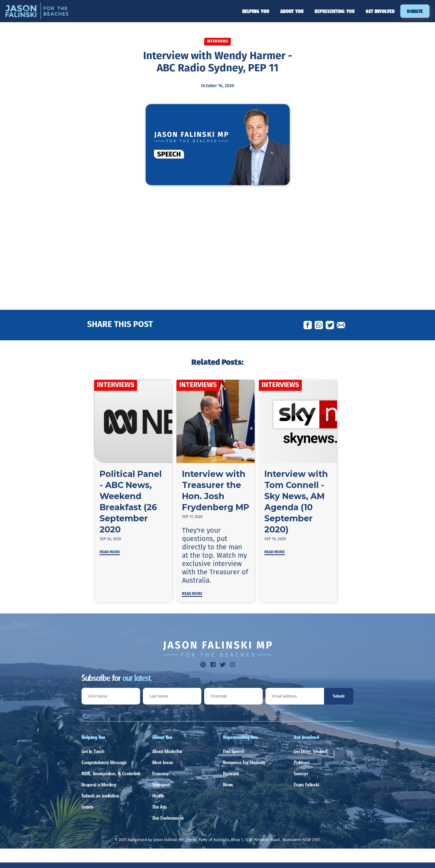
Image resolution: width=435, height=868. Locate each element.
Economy (161, 773)
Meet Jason (163, 762)
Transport (161, 785)
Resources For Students (244, 762)
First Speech (234, 751)
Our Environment (168, 818)
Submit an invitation (100, 796)
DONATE (415, 11)
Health (158, 796)
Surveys (301, 773)
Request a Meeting (99, 785)
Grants (88, 807)
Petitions (302, 762)
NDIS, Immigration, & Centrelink (111, 773)
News (228, 785)
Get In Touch (93, 751)
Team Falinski (306, 785)
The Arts (160, 807)
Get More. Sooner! (310, 751)
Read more (110, 552)
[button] (256, 11)
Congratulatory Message (104, 762)
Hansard (231, 773)
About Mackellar (167, 751)
